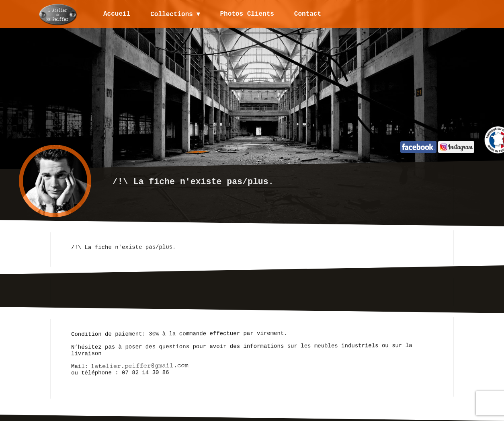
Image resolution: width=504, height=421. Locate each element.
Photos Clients (248, 14)
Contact (308, 14)
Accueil (117, 14)
